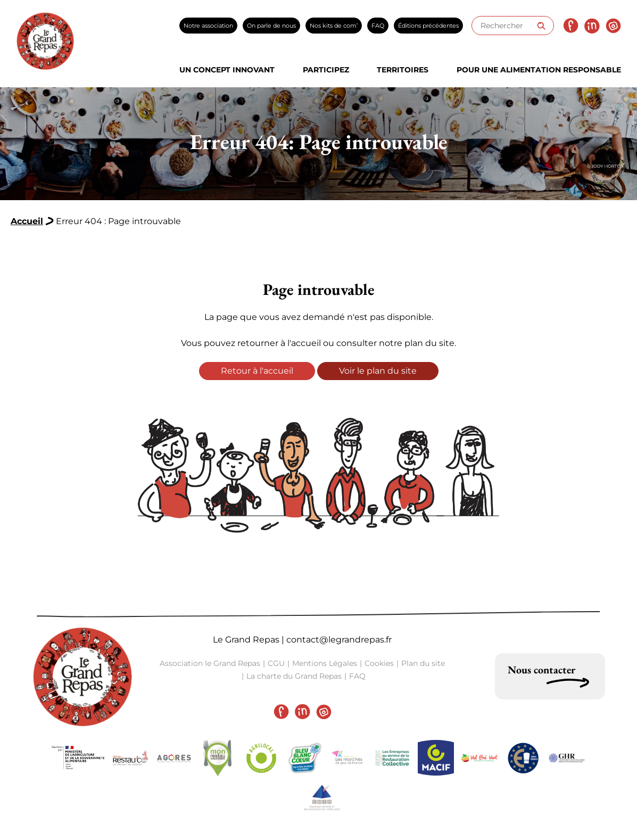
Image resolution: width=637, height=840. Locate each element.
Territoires (403, 70)
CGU (276, 663)
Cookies (379, 663)
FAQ (378, 26)
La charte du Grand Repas (294, 676)
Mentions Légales (325, 663)
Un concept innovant (227, 70)
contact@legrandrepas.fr (339, 640)
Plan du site (423, 663)
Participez (326, 70)
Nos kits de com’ (334, 26)
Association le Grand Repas (210, 663)
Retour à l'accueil (257, 371)
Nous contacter (541, 670)
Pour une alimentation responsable (539, 70)
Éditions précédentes (428, 26)
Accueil (27, 221)
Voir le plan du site (378, 371)
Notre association (208, 26)
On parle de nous (271, 26)
